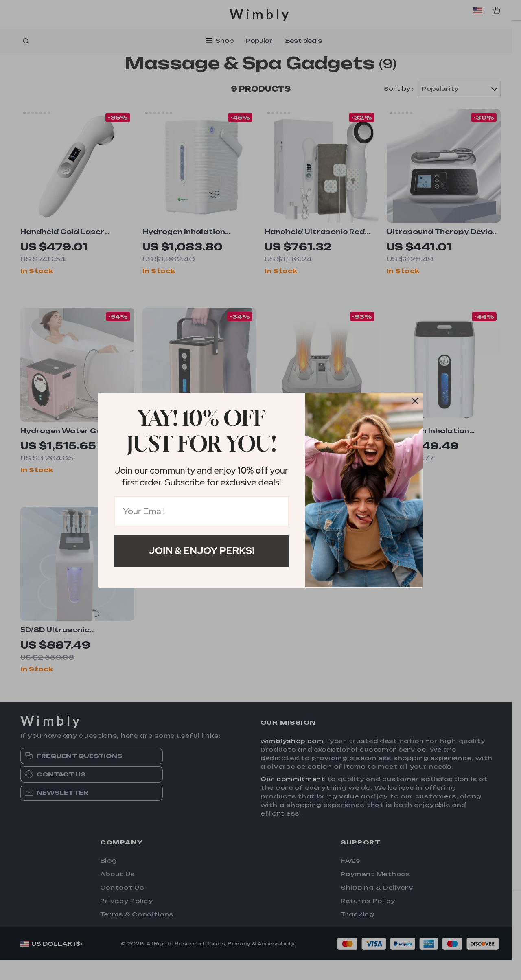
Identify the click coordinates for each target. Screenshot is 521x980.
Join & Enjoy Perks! (201, 551)
